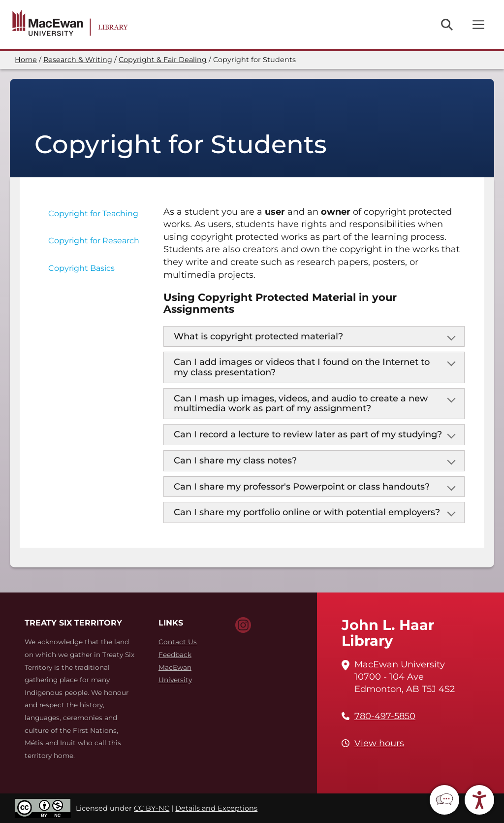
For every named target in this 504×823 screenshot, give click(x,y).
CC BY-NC (152, 808)
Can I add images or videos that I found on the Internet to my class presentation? (302, 367)
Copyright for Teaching (93, 214)
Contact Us (178, 642)
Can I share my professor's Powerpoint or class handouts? (302, 487)
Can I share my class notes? (235, 461)
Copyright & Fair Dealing (163, 60)
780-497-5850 (385, 716)
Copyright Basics (81, 268)
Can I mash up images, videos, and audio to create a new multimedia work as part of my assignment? (301, 404)
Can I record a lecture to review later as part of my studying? (308, 434)
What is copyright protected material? (258, 336)
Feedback (175, 655)
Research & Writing (78, 60)
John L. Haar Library (388, 633)
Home (26, 60)
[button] (444, 800)
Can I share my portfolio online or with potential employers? (307, 512)
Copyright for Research (94, 241)
